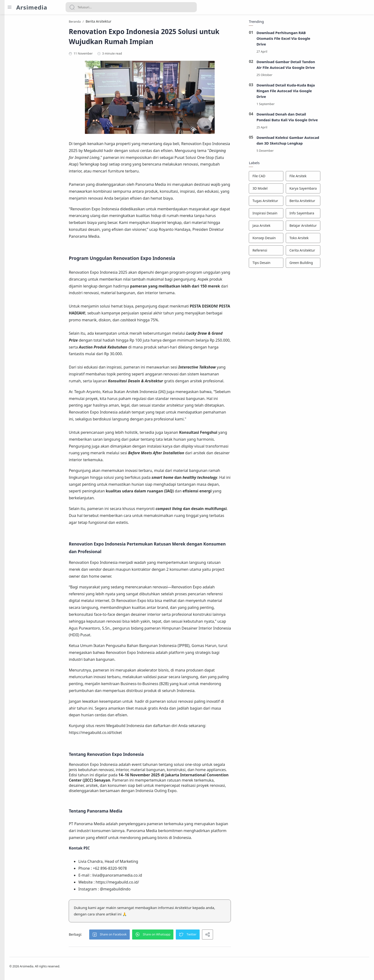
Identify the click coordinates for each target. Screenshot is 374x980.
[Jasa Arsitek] (294, 227)
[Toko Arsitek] (331, 239)
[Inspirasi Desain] (294, 215)
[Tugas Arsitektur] (294, 202)
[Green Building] (331, 264)
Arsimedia (32, 7)
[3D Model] (294, 190)
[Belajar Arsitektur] (331, 227)
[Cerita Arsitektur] (331, 252)
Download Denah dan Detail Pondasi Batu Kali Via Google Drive (315, 118)
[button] (137, 936)
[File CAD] (294, 177)
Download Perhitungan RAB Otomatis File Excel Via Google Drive (311, 40)
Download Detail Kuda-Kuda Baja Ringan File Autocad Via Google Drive (313, 92)
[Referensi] (294, 252)
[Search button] (72, 7)
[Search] (131, 7)
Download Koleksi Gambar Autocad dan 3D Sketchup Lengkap (315, 142)
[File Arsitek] (331, 177)
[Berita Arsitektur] (331, 202)
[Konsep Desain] (294, 239)
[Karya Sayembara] (331, 190)
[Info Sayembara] (331, 215)
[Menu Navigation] (10, 7)
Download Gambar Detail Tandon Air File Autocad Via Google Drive (313, 66)
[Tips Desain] (294, 264)
